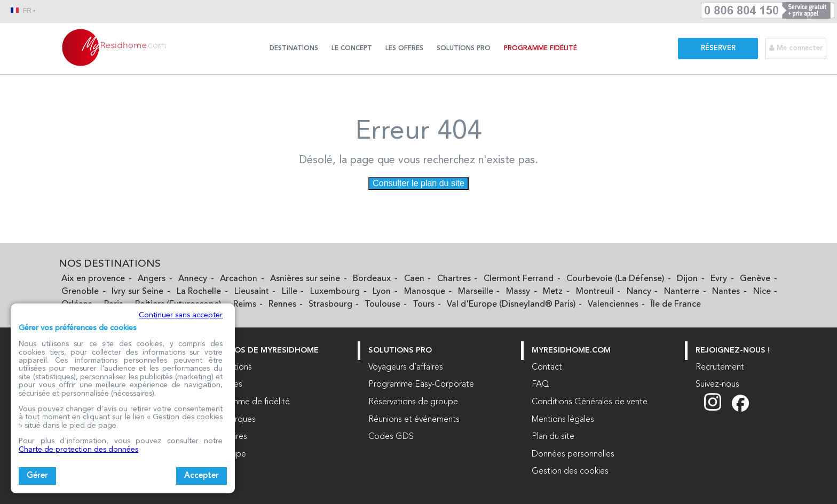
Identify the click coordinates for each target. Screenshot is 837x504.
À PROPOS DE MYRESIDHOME (262, 351)
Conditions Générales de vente (590, 402)
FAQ (540, 385)
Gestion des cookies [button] (570, 471)
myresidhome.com (571, 351)
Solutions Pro (464, 49)
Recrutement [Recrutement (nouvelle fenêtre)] (720, 367)
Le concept (352, 49)
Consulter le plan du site (418, 183)
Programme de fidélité (248, 402)
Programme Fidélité (540, 49)
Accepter (202, 476)
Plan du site (553, 437)
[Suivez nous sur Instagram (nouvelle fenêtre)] (718, 410)
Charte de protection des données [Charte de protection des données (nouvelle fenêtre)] (78, 450)
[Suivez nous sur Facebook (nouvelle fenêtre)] (740, 410)
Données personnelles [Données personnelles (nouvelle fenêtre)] (573, 454)
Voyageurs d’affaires (406, 367)
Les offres (404, 49)
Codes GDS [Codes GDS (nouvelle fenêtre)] (391, 437)
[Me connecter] (801, 48)
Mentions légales (563, 420)
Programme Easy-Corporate (421, 385)
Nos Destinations (110, 264)
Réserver (718, 48)
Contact (547, 367)
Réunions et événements (414, 420)
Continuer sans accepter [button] (181, 315)
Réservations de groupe (413, 402)
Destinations (294, 49)
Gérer (37, 476)
